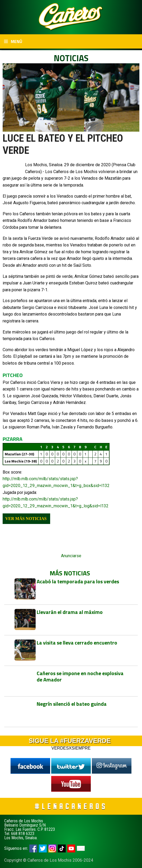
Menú (13, 41)
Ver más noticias (26, 519)
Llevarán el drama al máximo (70, 612)
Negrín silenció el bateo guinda (72, 704)
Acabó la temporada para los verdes (78, 581)
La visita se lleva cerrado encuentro (77, 643)
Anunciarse (71, 556)
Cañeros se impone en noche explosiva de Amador (80, 676)
